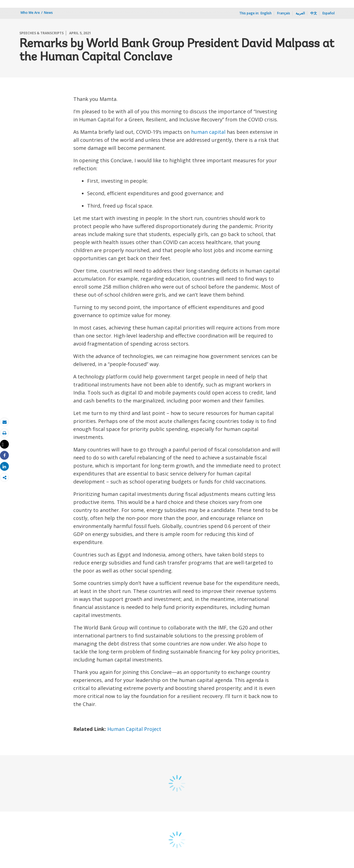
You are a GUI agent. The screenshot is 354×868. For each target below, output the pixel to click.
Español (329, 13)
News (48, 13)
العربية (300, 13)
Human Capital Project (135, 729)
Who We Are (30, 13)
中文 (314, 13)
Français (284, 13)
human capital (208, 132)
